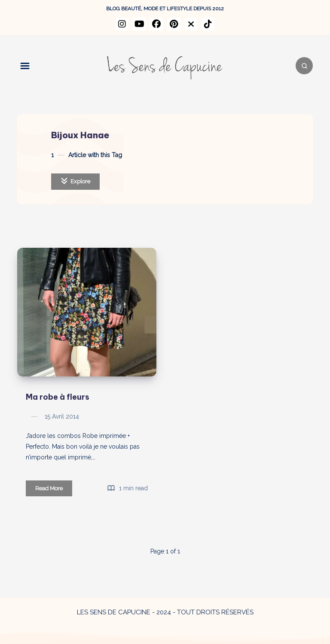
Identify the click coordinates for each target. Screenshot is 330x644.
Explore (75, 181)
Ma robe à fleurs (58, 397)
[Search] (304, 66)
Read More (54, 490)
